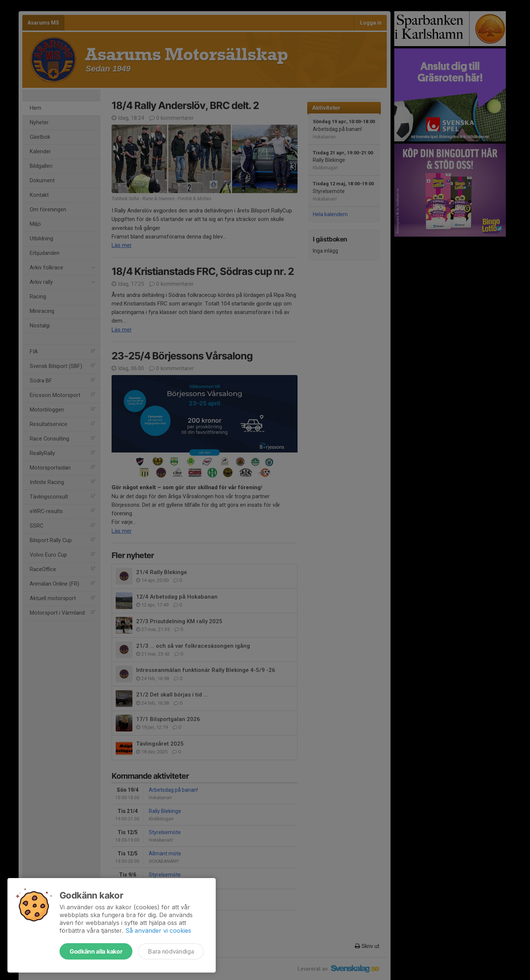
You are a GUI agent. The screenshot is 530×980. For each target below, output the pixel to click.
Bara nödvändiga (171, 951)
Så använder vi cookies (158, 931)
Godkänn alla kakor (96, 951)
